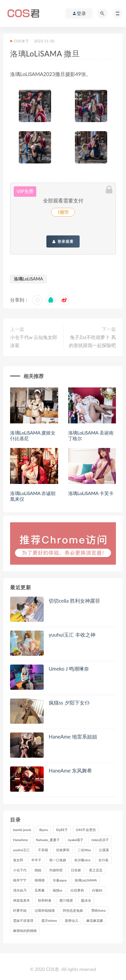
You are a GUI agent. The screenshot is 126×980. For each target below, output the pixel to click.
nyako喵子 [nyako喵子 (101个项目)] (76, 840)
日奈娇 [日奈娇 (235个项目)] (76, 870)
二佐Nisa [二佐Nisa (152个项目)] (84, 850)
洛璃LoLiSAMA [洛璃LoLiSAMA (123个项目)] (86, 880)
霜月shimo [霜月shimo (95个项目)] (49, 920)
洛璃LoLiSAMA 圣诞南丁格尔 (91, 436)
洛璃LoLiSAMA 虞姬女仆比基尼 (33, 436)
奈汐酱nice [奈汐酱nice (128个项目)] (82, 860)
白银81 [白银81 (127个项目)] (97, 890)
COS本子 (19, 41)
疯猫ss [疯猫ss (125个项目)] (58, 890)
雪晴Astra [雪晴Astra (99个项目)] (98, 910)
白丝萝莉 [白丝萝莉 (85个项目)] (77, 890)
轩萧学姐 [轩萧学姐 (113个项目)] (20, 910)
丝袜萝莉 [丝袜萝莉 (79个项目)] (63, 850)
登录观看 (63, 241)
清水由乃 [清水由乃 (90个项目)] (20, 890)
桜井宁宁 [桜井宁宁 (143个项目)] (20, 880)
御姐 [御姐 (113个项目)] (38, 870)
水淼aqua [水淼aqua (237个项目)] (60, 880)
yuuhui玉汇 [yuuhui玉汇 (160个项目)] (22, 850)
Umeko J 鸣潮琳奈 (69, 669)
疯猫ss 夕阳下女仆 (69, 703)
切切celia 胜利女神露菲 (74, 601)
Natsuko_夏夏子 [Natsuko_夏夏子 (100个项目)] (48, 840)
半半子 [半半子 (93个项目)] (36, 860)
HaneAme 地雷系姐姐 (73, 737)
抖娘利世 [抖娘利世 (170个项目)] (56, 870)
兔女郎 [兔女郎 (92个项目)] (18, 860)
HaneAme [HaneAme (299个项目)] (20, 840)
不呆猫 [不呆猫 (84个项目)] (43, 850)
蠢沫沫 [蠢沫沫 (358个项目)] (86, 900)
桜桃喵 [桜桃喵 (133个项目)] (40, 880)
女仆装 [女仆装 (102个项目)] (103, 860)
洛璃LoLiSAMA (28, 279)
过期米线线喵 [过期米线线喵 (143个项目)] (45, 910)
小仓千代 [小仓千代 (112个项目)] (20, 870)
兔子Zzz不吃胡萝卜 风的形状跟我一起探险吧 (92, 341)
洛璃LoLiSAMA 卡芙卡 (91, 493)
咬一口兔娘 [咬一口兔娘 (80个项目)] (58, 860)
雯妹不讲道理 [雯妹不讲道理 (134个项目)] (23, 920)
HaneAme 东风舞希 (70, 770)
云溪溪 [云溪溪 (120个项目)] (104, 850)
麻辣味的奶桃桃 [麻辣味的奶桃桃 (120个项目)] (25, 931)
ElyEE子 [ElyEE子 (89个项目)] (62, 830)
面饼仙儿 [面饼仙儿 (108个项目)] (72, 920)
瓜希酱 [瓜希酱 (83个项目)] (40, 890)
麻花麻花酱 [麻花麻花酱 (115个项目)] (95, 920)
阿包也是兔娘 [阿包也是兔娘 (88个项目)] (73, 910)
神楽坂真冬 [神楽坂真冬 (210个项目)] (22, 900)
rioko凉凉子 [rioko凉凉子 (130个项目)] (100, 840)
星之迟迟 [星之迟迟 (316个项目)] (96, 870)
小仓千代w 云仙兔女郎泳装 (34, 341)
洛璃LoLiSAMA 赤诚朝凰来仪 (33, 496)
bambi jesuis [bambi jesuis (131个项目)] (22, 830)
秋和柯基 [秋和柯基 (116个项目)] (45, 900)
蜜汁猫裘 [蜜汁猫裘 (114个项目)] (66, 900)
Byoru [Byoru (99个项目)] (44, 830)
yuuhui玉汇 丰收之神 (72, 635)
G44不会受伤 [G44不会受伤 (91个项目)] (86, 830)
